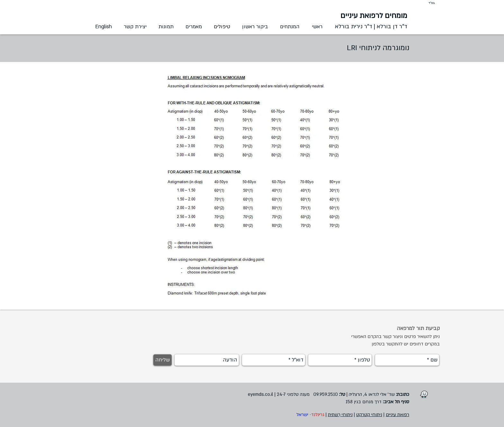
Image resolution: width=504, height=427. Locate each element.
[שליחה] (162, 360)
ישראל (302, 415)
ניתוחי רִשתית (340, 415)
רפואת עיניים (397, 415)
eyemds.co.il (261, 394)
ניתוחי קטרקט (369, 415)
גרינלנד (318, 415)
